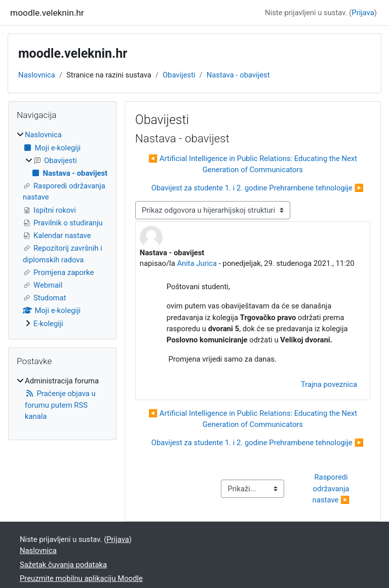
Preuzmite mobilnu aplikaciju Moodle (81, 578)
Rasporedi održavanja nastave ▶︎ (332, 488)
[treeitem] (62, 229)
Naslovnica (37, 75)
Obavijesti (179, 75)
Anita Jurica (197, 263)
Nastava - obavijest (238, 75)
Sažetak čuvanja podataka (63, 565)
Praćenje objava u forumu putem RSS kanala (60, 405)
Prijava (363, 13)
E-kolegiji (48, 324)
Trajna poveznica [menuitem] (329, 384)
